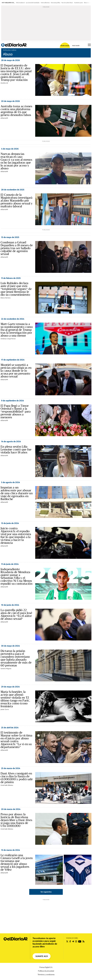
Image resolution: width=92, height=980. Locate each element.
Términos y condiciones (46, 975)
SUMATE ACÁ (42, 956)
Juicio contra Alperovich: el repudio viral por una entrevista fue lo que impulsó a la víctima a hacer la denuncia (16, 536)
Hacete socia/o (65, 46)
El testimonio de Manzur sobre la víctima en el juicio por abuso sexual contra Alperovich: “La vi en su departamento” (16, 740)
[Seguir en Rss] (83, 941)
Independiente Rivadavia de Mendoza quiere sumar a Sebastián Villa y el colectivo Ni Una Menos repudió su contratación (16, 576)
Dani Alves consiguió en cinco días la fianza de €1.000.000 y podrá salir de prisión (17, 778)
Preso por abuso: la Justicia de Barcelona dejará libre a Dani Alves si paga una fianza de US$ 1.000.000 (16, 820)
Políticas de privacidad (46, 971)
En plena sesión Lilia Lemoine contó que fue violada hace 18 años (16, 450)
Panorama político (56, 3)
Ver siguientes (46, 892)
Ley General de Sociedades (33, 3)
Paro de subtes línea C (67, 3)
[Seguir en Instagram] (76, 941)
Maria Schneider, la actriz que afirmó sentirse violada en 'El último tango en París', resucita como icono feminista (15, 699)
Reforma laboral (20, 3)
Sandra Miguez (6, 668)
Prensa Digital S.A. (46, 967)
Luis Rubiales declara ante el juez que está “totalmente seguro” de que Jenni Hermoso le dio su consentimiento (16, 289)
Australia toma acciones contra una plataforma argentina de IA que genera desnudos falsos (16, 111)
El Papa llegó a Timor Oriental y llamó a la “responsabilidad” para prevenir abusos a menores (16, 412)
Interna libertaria (45, 3)
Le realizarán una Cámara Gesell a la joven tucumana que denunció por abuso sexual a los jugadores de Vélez (17, 862)
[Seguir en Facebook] (70, 941)
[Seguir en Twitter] (67, 941)
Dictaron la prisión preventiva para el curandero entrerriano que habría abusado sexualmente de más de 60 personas (16, 658)
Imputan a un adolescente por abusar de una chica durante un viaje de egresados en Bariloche (17, 493)
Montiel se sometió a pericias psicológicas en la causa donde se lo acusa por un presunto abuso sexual (16, 371)
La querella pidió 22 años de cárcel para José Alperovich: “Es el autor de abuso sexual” (16, 614)
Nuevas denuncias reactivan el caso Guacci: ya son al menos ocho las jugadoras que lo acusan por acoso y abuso (16, 161)
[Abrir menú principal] (89, 45)
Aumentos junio (79, 3)
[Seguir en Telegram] (73, 941)
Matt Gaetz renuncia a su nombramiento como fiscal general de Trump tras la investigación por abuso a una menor (17, 330)
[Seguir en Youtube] (80, 941)
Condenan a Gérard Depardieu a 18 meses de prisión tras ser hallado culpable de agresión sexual (17, 248)
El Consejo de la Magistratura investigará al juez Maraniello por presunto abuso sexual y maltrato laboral (17, 201)
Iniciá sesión (76, 46)
